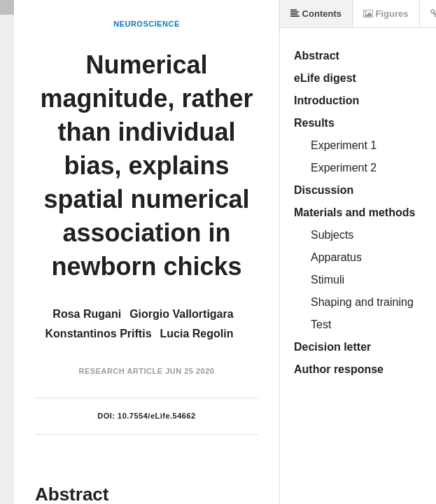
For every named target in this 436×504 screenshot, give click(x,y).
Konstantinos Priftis (99, 334)
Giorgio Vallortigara (181, 314)
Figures (386, 14)
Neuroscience (147, 24)
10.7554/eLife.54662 (157, 416)
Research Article (121, 371)
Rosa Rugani (87, 314)
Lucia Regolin (197, 334)
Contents (316, 14)
